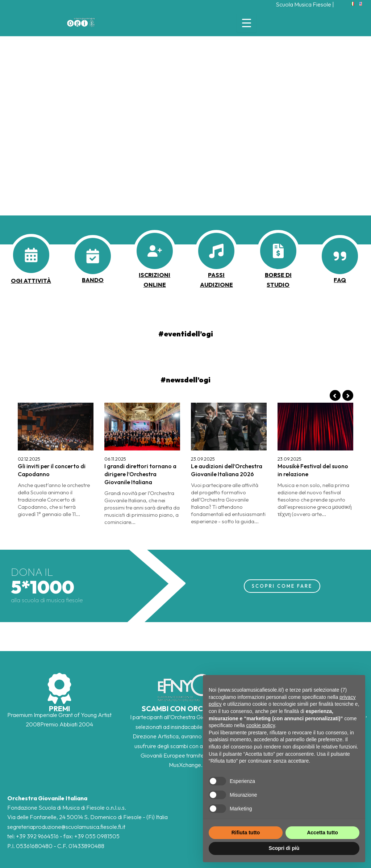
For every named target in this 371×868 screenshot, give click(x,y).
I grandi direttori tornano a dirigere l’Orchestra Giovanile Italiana (140, 474)
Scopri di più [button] (284, 848)
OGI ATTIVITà (31, 281)
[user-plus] (155, 251)
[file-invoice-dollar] (278, 251)
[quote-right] (340, 256)
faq (340, 280)
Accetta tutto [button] (322, 833)
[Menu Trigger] (247, 23)
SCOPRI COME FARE (282, 586)
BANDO (93, 280)
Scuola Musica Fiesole (303, 4)
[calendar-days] (31, 255)
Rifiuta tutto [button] (246, 833)
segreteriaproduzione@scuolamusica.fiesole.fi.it (66, 827)
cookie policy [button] (261, 725)
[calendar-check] (93, 256)
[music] (216, 251)
